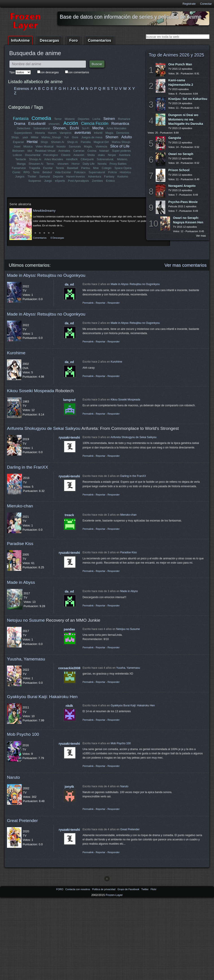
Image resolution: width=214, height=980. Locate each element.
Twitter (145, 889)
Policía (112, 172)
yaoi (25, 137)
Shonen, (60, 128)
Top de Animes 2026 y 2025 (176, 55)
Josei (17, 146)
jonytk (69, 787)
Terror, (50, 164)
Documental (33, 155)
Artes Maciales (54, 159)
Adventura (94, 176)
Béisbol (47, 172)
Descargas (49, 40)
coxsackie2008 (69, 668)
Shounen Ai (36, 164)
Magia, (88, 146)
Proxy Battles (118, 164)
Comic (16, 172)
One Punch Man (180, 64)
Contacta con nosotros (78, 889)
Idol (30, 151)
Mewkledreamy (44, 211)
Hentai (32, 142)
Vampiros (65, 133)
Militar (35, 137)
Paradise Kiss (20, 544)
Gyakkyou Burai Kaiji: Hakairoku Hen (42, 697)
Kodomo (123, 176)
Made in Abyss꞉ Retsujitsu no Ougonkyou (46, 275)
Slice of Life (120, 146)
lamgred (69, 400)
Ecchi (74, 128)
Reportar (101, 303)
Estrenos (22, 89)
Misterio (70, 119)
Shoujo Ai (35, 159)
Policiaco (80, 172)
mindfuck (72, 159)
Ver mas (201, 236)
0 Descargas (57, 238)
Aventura (124, 155)
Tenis (36, 172)
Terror (58, 119)
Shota (91, 155)
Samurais (75, 146)
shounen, (55, 124)
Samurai (45, 176)
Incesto (61, 146)
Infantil (98, 133)
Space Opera (123, 168)
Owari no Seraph (181, 154)
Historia (40, 133)
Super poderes (121, 151)
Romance (124, 119)
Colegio (106, 168)
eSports (60, 181)
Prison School (179, 170)
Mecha (98, 128)
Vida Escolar (63, 172)
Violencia (101, 146)
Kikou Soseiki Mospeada (31, 391)
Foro (74, 40)
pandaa (69, 629)
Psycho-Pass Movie (183, 202)
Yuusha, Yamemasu (26, 659)
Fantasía (21, 119)
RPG (27, 172)
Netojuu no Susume (26, 620)
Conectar (206, 4)
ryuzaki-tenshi (69, 437)
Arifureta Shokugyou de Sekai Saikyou (44, 428)
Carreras (79, 151)
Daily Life (89, 164)
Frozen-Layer (114, 895)
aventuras (83, 133)
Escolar (48, 168)
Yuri (66, 137)
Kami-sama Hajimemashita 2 (181, 82)
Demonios (123, 133)
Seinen (109, 119)
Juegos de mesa (92, 137)
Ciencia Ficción (95, 123)
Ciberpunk (87, 159)
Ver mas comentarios (186, 265)
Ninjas (112, 155)
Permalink (88, 303)
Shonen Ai (57, 142)
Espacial (18, 142)
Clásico (66, 155)
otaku (101, 155)
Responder (114, 303)
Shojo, (15, 137)
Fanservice (19, 168)
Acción (71, 123)
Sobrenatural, (105, 159)
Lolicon (18, 155)
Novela (102, 164)
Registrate (189, 4)
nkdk (69, 706)
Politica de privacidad (104, 889)
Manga (21, 164)
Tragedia (35, 168)
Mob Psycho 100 (23, 734)
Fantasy (109, 176)
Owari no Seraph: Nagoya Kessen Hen (188, 220)
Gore (75, 137)
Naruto (13, 777)
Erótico (110, 181)
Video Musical (45, 146)
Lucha (96, 119)
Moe (96, 168)
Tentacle (21, 159)
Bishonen (19, 151)
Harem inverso (76, 176)
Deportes (84, 119)
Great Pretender (22, 821)
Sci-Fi (86, 128)
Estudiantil (37, 124)
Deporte (58, 176)
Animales (64, 151)
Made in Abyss (21, 582)
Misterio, (122, 159)
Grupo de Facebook (129, 889)
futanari (104, 151)
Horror (76, 164)
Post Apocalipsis (78, 181)
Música (28, 146)
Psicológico (51, 155)
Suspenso (35, 181)
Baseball (73, 168)
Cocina (92, 151)
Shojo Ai (72, 142)
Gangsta (175, 138)
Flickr (153, 889)
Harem (52, 133)
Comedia (41, 118)
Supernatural (97, 172)
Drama (20, 124)
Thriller (32, 176)
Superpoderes (23, 133)
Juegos (20, 176)
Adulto (126, 137)
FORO (60, 889)
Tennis (60, 168)
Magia (109, 133)
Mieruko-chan (20, 506)
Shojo (44, 142)
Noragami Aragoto (182, 186)
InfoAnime (20, 40)
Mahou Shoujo (121, 142)
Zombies (97, 181)
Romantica (120, 124)
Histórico (125, 172)
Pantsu (85, 168)
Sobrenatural (42, 128)
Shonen (112, 137)
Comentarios (100, 40)
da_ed (69, 284)
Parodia (86, 142)
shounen (63, 164)
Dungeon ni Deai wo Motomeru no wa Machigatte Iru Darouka (186, 119)
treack (69, 515)
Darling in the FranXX (27, 467)
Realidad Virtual (45, 151)
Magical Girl (101, 142)
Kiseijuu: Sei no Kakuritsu (188, 99)
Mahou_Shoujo (51, 137)
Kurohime (16, 353)
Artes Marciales (116, 128)
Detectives (24, 128)
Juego (48, 181)
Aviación (79, 155)
